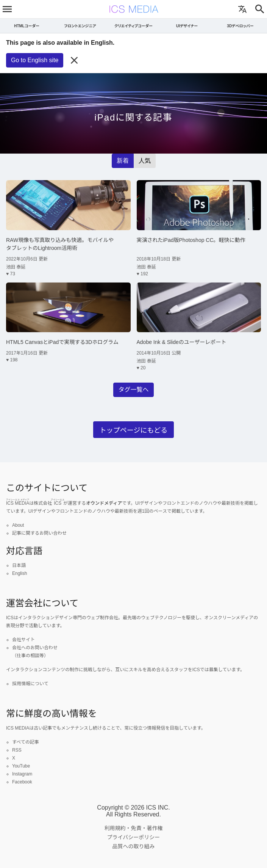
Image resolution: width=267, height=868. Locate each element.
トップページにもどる (133, 430)
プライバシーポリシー (134, 837)
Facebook (22, 782)
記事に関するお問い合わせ (39, 533)
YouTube (21, 766)
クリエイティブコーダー (133, 26)
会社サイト (23, 640)
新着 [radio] (123, 161)
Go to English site (35, 60)
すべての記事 (26, 742)
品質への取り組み (134, 846)
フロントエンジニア (80, 26)
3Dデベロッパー (240, 26)
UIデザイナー (187, 26)
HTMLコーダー (27, 26)
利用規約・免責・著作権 (134, 828)
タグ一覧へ (133, 390)
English (20, 573)
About (18, 525)
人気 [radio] (145, 161)
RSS (17, 750)
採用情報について (30, 684)
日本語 (19, 565)
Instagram (22, 774)
